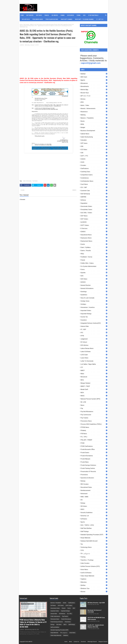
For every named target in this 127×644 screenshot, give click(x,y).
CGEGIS (94, 159)
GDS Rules (94, 279)
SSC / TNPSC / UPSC (94, 525)
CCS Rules (94, 150)
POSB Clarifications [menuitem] (52, 19)
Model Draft (94, 389)
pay (94, 408)
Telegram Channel (103, 642)
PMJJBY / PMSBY (94, 440)
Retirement (94, 494)
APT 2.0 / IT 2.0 (94, 96)
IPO (94, 333)
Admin (23, 45)
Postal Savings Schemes (94, 465)
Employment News (94, 241)
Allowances (94, 83)
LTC (94, 367)
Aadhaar (94, 74)
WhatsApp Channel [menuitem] (67, 19)
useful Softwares (94, 573)
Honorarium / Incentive (94, 307)
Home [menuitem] (22, 15)
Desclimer (83, 642)
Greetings (94, 292)
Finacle (94, 260)
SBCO (94, 509)
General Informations (94, 288)
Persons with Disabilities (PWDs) (94, 424)
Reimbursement (94, 490)
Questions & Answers (94, 478)
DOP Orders (94, 219)
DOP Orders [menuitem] (30, 15)
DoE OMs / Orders (94, 213)
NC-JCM (94, 402)
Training (94, 557)
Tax (94, 544)
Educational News (94, 235)
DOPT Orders (94, 225)
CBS (94, 146)
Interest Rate (94, 326)
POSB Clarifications (94, 446)
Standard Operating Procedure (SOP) (94, 535)
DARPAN (94, 197)
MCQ (94, 380)
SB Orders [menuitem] (55, 15)
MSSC (94, 396)
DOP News (94, 216)
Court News (94, 184)
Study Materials (94, 538)
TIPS (94, 550)
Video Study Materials (94, 576)
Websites (94, 582)
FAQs (94, 254)
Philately (94, 430)
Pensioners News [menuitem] (38, 19)
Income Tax (94, 317)
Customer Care (94, 191)
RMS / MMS (94, 497)
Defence (94, 200)
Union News (94, 570)
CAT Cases (94, 143)
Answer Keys (94, 93)
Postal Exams (94, 453)
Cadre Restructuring (94, 137)
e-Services (94, 228)
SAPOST (30, 642)
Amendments (94, 86)
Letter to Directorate (27, 181)
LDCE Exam (94, 355)
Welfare (94, 585)
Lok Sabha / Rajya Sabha (94, 364)
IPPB (94, 336)
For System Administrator (94, 266)
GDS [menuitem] (84, 15)
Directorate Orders (94, 206)
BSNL (94, 124)
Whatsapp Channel (92, 642)
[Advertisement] (48, 61)
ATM (94, 102)
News (94, 405)
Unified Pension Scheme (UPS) (94, 566)
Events (94, 244)
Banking (94, 115)
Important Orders (94, 311)
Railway (94, 481)
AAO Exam (94, 77)
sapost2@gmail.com (91, 63)
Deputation (94, 203)
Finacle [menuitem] (47, 15)
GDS (94, 276)
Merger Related (94, 383)
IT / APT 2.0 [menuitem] (100, 19)
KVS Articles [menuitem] (26, 19)
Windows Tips (94, 588)
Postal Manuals (94, 459)
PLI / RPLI (94, 437)
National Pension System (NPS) (94, 399)
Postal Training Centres (94, 468)
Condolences (94, 178)
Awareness (94, 112)
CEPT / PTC (94, 156)
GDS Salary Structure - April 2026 (96, 603)
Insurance (94, 320)
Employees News (94, 238)
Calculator (94, 140)
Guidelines (94, 295)
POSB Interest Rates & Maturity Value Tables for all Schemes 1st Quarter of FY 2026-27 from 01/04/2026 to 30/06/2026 (33, 623)
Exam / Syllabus (94, 247)
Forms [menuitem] (79, 15)
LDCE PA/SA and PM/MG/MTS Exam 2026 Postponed (96, 618)
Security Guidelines (94, 513)
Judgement (94, 339)
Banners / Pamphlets (94, 118)
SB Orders (94, 506)
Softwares (94, 519)
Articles (94, 99)
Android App (94, 90)
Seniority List (94, 516)
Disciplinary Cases (94, 210)
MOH (94, 393)
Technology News (94, 547)
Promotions (94, 475)
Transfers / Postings (94, 560)
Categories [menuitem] (71, 15)
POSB (94, 443)
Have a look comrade (94, 298)
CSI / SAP (94, 187)
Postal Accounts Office (94, 449)
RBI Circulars (94, 484)
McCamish (94, 377)
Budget (94, 127)
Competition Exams (94, 175)
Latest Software (94, 352)
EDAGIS (94, 232)
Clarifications (94, 168)
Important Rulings (94, 314)
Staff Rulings (94, 531)
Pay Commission (94, 415)
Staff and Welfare (94, 528)
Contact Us (76, 642)
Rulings (94, 503)
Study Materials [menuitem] (93, 15)
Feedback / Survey (94, 257)
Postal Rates (94, 462)
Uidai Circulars (94, 563)
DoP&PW (94, 222)
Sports (94, 522)
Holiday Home (94, 301)
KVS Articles (94, 345)
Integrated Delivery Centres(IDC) (94, 323)
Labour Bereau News (94, 348)
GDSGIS (94, 282)
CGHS (94, 162)
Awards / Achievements (94, 109)
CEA (94, 153)
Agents (94, 80)
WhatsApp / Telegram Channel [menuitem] (84, 19)
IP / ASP (94, 329)
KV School (94, 342)
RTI (94, 500)
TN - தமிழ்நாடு (94, 554)
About (71, 642)
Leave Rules (94, 358)
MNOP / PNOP (94, 386)
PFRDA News (94, 427)
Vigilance (94, 579)
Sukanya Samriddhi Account (94, 541)
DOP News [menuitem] (39, 15)
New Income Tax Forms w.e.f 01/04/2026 (94, 611)
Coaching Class (94, 172)
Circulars (94, 165)
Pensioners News (94, 421)
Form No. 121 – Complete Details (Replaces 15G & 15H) (96, 626)
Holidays (94, 304)
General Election (94, 285)
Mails (94, 374)
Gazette (94, 273)
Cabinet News (94, 134)
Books (94, 121)
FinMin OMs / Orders (94, 263)
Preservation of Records (94, 471)
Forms (94, 269)
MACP (94, 370)
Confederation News (94, 181)
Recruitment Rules (94, 487)
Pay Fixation (26, 24)
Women (94, 592)
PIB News (94, 434)
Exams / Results (94, 251)
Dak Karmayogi (94, 194)
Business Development (94, 131)
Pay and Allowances (94, 412)
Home (21, 24)
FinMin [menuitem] (62, 15)
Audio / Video (94, 105)
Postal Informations (94, 456)
